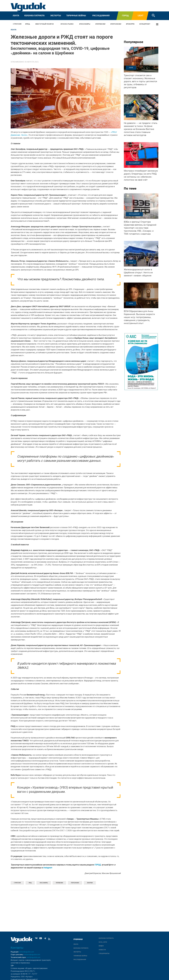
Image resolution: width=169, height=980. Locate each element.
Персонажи (116, 24)
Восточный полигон (45, 24)
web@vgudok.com (33, 957)
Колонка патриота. (106, 938)
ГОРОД (97, 865)
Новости (102, 950)
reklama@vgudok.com (32, 955)
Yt (41, 940)
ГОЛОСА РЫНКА (68, 24)
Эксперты (56, 16)
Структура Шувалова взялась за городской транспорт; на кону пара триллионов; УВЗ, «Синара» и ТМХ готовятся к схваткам (140, 228)
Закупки (90, 883)
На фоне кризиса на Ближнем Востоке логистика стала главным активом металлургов (141, 129)
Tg (45, 940)
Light (141, 16)
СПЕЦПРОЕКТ (145, 24)
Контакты (17, 948)
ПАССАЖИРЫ (85, 24)
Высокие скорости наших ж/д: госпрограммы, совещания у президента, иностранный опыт (139, 317)
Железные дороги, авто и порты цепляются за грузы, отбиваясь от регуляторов (140, 81)
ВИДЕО (101, 946)
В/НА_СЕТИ (103, 942)
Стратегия (17, 24)
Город (125, 16)
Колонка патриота (34, 16)
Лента (16, 16)
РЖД (28, 24)
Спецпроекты (104, 953)
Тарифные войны (76, 16)
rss (49, 940)
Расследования (101, 16)
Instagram (48, 868)
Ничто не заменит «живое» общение (138, 273)
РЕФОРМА (131, 24)
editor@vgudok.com (27, 952)
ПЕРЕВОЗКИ (101, 24)
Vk (36, 940)
